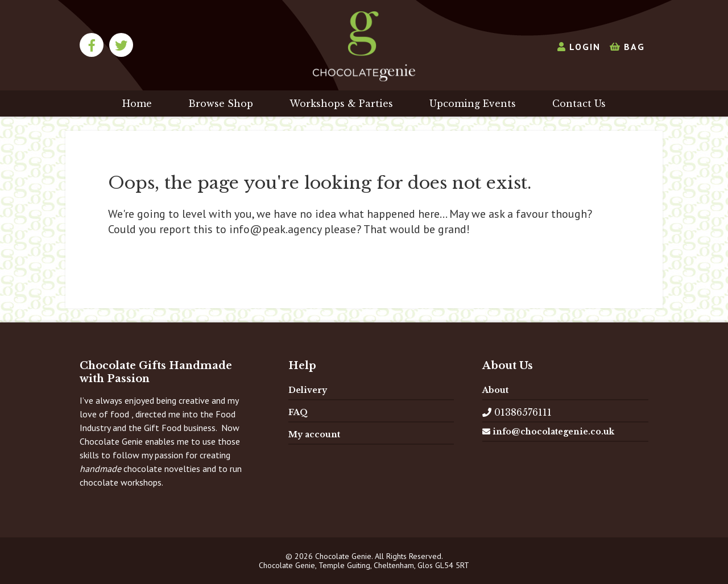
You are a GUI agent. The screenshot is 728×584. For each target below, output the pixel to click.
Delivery (308, 390)
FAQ (298, 412)
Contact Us (579, 103)
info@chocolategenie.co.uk (548, 432)
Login (579, 47)
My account (314, 434)
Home (137, 103)
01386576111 (517, 412)
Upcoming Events (473, 103)
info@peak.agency (275, 229)
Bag (627, 47)
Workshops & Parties (341, 103)
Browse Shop (221, 103)
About (495, 390)
